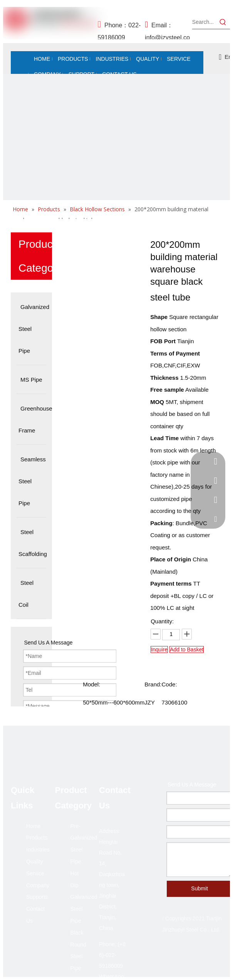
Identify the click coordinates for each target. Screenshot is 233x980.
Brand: (153, 684)
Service (35, 873)
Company (38, 885)
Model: (91, 684)
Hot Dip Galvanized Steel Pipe (84, 897)
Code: (169, 684)
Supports (37, 897)
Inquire (159, 649)
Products (37, 838)
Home (33, 826)
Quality (35, 861)
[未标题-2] (117, 187)
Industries (38, 850)
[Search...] (204, 22)
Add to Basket (187, 649)
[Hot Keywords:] (223, 22)
